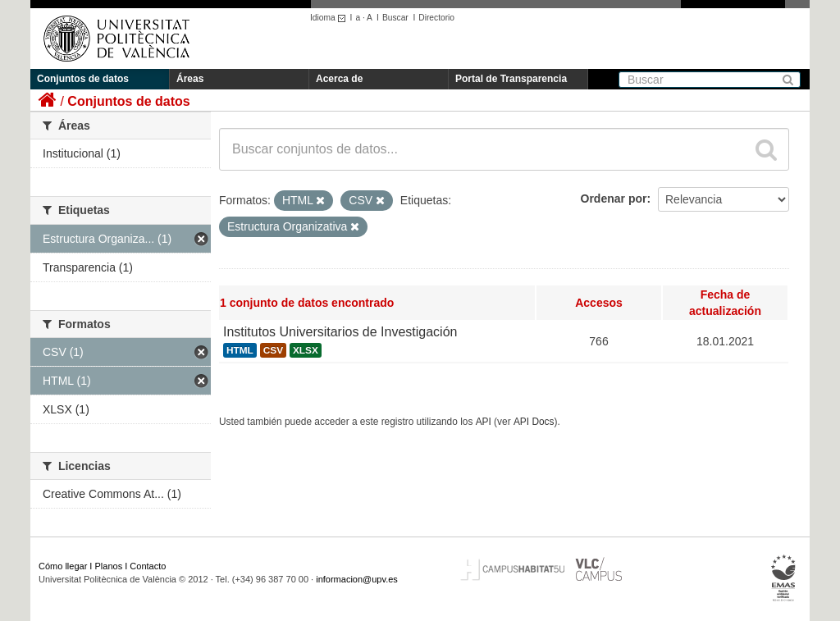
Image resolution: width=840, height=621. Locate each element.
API (484, 422)
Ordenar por (614, 199)
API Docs (534, 422)
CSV (273, 350)
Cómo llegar (63, 566)
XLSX (306, 350)
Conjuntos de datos (83, 79)
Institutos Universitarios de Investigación (340, 332)
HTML (240, 350)
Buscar (395, 18)
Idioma (330, 18)
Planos (109, 566)
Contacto (148, 566)
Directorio (436, 18)
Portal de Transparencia (511, 79)
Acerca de (339, 79)
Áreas (190, 79)
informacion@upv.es (357, 579)
